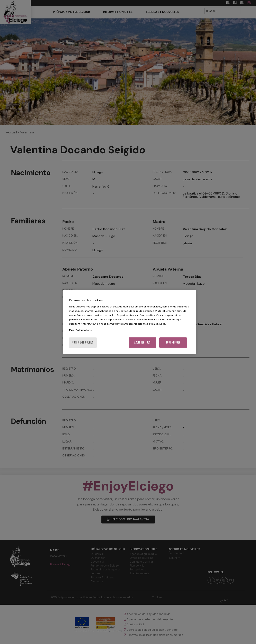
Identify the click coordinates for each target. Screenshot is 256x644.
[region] (129, 322)
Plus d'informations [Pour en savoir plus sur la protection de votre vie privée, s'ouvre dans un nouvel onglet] (80, 330)
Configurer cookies (83, 342)
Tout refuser (173, 342)
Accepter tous (142, 342)
